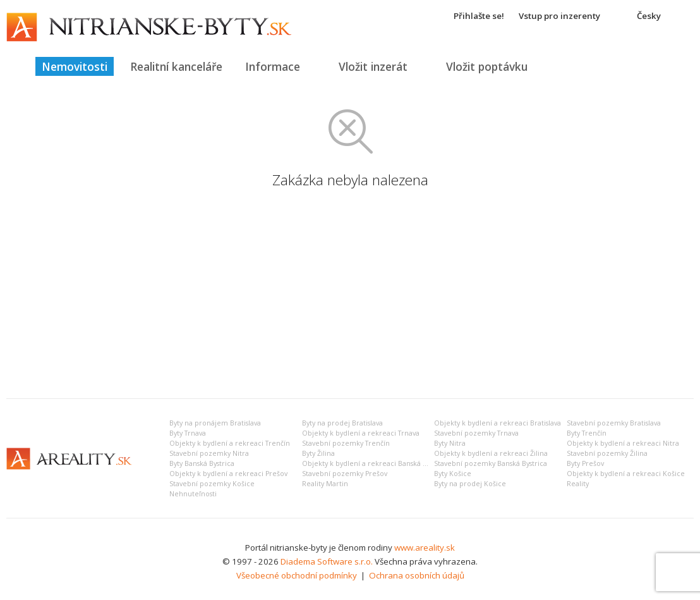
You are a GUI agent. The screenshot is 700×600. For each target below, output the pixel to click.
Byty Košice (453, 474)
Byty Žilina (318, 453)
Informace (273, 66)
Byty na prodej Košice (470, 484)
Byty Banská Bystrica (202, 463)
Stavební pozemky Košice (212, 484)
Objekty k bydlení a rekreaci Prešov (228, 474)
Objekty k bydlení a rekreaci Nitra (623, 443)
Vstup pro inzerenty (559, 16)
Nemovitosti (75, 66)
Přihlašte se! (479, 16)
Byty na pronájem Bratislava (215, 423)
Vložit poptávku (487, 66)
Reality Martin (325, 484)
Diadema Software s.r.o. (327, 561)
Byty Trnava (188, 433)
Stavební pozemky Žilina (607, 453)
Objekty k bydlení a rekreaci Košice (626, 474)
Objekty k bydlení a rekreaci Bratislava (498, 423)
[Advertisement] (350, 294)
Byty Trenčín (587, 433)
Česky (649, 16)
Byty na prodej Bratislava (342, 423)
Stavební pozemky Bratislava (614, 423)
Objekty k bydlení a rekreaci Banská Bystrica (375, 463)
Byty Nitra (450, 443)
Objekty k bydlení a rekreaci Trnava (361, 433)
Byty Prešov (585, 463)
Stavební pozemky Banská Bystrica (491, 463)
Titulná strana (16, 66)
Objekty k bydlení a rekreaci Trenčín (230, 443)
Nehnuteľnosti (193, 494)
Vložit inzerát (373, 66)
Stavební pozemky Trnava (476, 433)
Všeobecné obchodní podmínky (297, 575)
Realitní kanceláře (176, 66)
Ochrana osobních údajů (417, 575)
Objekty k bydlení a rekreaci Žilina (491, 453)
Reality (578, 484)
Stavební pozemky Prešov (345, 474)
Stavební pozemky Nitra (209, 453)
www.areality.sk (425, 548)
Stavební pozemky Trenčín (346, 443)
